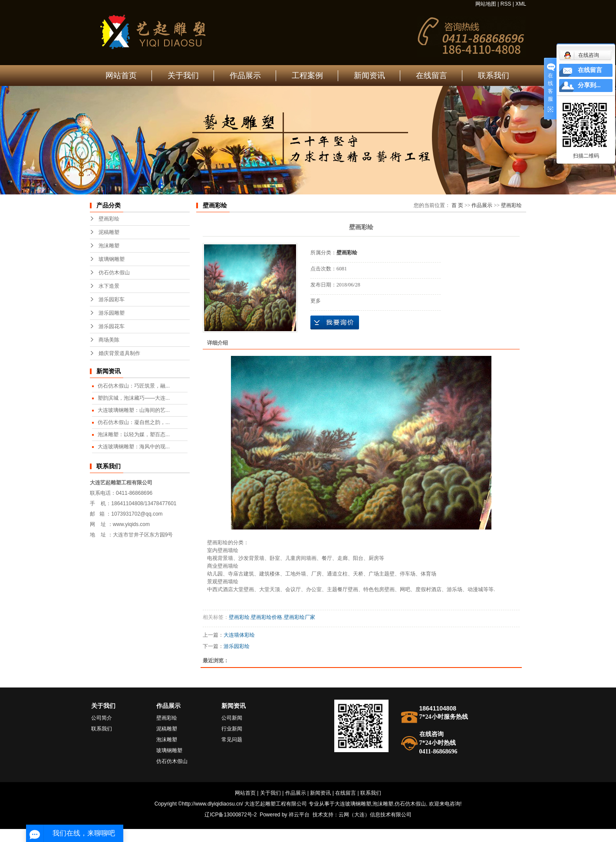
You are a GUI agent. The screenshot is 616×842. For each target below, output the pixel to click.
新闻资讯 (369, 76)
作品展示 (245, 76)
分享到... (589, 85)
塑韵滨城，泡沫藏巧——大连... (134, 398)
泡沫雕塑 (109, 246)
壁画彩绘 (109, 219)
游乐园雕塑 (112, 313)
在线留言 (432, 76)
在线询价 (335, 322)
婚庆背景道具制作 (119, 353)
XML (521, 4)
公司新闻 (232, 718)
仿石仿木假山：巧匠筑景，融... (134, 386)
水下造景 (109, 286)
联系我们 (494, 76)
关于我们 (183, 76)
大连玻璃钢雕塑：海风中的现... (134, 447)
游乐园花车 (112, 326)
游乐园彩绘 (237, 646)
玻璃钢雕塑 (112, 259)
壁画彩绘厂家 (300, 617)
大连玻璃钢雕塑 (353, 804)
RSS (506, 4)
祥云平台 (299, 815)
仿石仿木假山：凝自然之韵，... (134, 422)
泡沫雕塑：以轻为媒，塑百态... (134, 434)
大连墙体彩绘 (239, 635)
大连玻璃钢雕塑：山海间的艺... (134, 410)
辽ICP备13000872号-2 (231, 815)
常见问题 (232, 740)
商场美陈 (109, 340)
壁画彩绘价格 (267, 617)
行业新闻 (232, 729)
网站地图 (486, 4)
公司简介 (102, 718)
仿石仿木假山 (114, 273)
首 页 (457, 205)
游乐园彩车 (112, 299)
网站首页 (121, 76)
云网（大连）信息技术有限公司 (375, 815)
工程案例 (307, 76)
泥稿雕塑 (109, 232)
